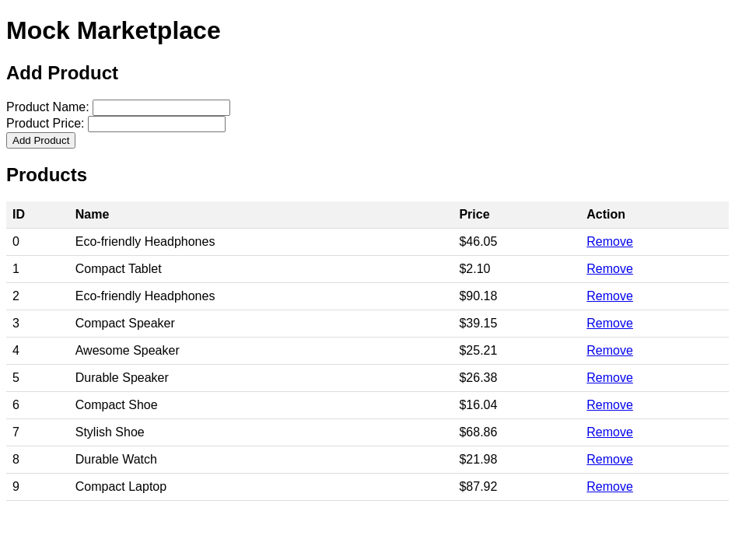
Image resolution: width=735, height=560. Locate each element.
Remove (610, 241)
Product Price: (45, 123)
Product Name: (48, 107)
